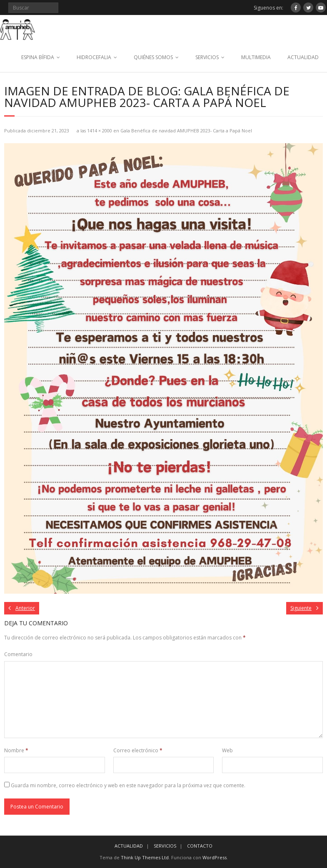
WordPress (215, 857)
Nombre (16, 750)
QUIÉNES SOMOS (153, 57)
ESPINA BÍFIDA (38, 57)
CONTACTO (200, 846)
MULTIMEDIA (256, 57)
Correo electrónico (138, 750)
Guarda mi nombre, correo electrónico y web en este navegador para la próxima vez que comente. (128, 785)
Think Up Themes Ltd (145, 857)
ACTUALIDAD (303, 57)
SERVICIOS (207, 57)
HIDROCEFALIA (94, 57)
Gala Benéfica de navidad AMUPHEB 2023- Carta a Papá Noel (186, 131)
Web (227, 750)
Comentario (18, 654)
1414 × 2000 (100, 131)
